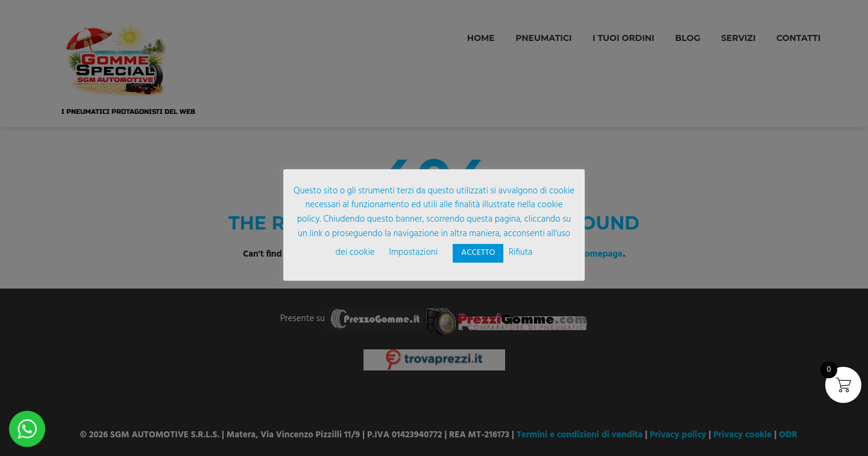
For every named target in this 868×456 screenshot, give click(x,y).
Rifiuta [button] (520, 252)
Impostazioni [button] (413, 252)
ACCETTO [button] (478, 253)
